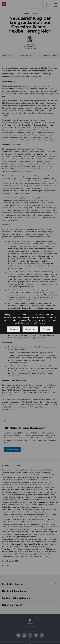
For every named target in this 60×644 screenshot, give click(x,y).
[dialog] (30, 322)
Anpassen (47, 329)
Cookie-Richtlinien (22, 323)
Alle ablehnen (30, 329)
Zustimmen (14, 329)
